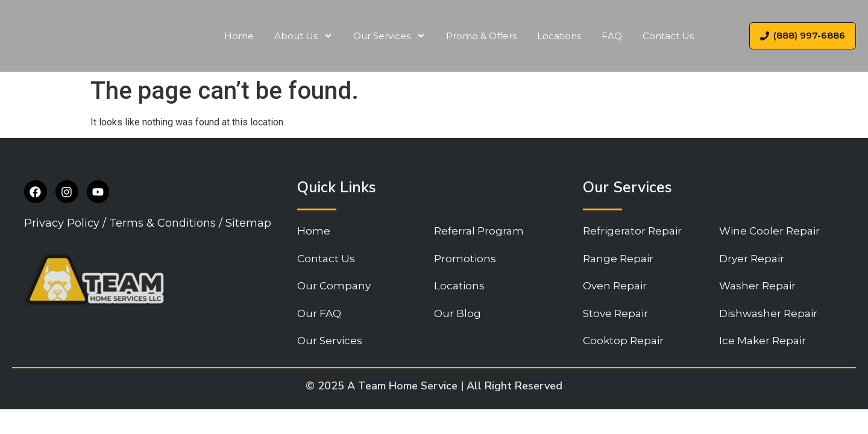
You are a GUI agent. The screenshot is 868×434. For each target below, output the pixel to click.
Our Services (389, 36)
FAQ (612, 36)
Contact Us (668, 36)
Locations (559, 36)
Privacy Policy (62, 224)
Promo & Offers (481, 36)
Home (239, 36)
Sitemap (248, 224)
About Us (303, 36)
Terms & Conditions (162, 224)
